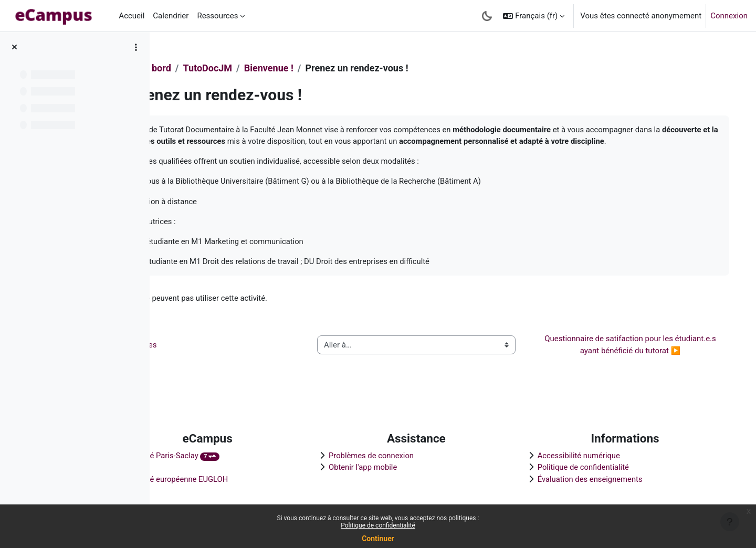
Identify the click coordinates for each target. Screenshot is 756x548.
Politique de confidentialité (378, 525)
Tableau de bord (204, 68)
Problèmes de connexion (413, 455)
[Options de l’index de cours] (136, 47)
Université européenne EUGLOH (242, 479)
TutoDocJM (275, 68)
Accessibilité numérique (595, 455)
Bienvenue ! (335, 68)
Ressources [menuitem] (217, 16)
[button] (534, 16)
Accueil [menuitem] (132, 16)
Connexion (729, 16)
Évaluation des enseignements (606, 479)
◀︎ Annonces (200, 358)
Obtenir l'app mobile (404, 467)
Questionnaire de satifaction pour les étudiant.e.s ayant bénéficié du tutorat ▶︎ (632, 358)
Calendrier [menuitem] (171, 16)
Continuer (378, 539)
